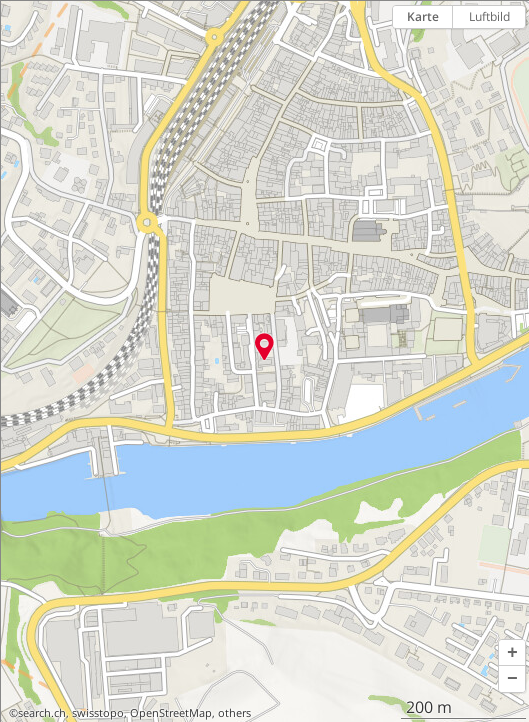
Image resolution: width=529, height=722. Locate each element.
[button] (512, 653)
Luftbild (489, 16)
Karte (423, 16)
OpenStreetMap (171, 713)
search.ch (42, 713)
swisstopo (98, 713)
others (234, 713)
